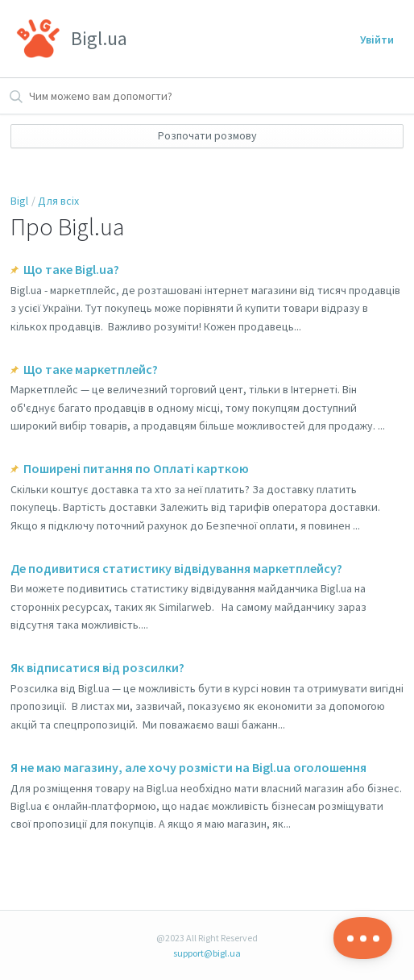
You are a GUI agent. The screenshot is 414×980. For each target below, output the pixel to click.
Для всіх (58, 201)
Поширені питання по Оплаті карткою (136, 468)
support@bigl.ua (207, 953)
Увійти (377, 39)
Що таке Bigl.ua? (71, 269)
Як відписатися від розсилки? (97, 667)
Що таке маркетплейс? (91, 369)
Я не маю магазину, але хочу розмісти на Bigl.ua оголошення (188, 767)
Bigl (19, 201)
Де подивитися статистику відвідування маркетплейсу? (176, 568)
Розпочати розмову (207, 135)
